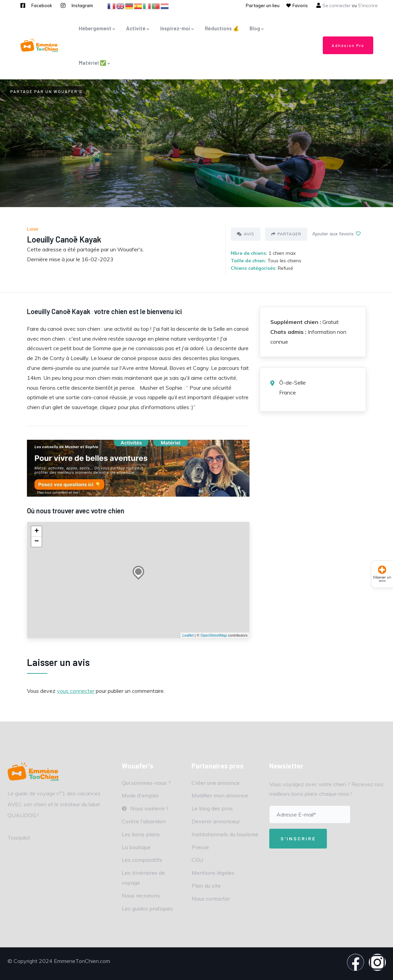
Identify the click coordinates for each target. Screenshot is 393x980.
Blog (257, 28)
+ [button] (37, 531)
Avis (246, 234)
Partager (286, 234)
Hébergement (97, 28)
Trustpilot (19, 838)
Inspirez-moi (177, 28)
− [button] (37, 542)
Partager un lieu (263, 5)
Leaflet (188, 635)
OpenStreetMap (214, 635)
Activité (138, 28)
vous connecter (76, 691)
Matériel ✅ (95, 63)
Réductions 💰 (222, 28)
